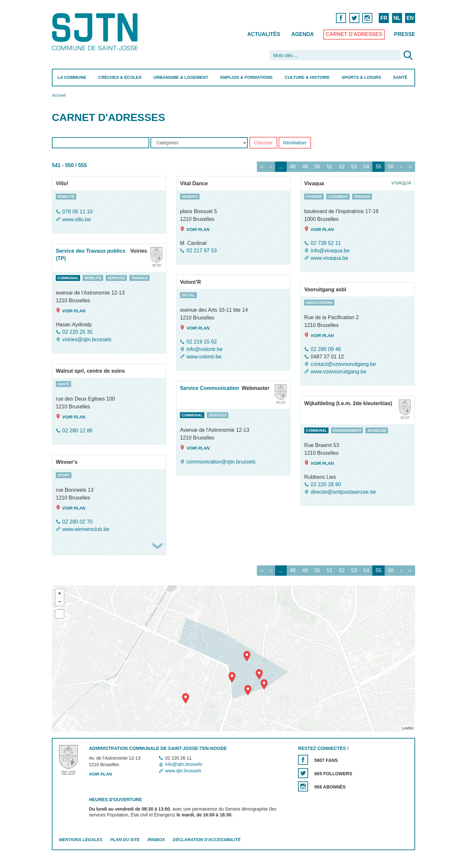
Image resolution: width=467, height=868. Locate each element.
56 (391, 167)
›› (410, 167)
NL (397, 18)
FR (384, 18)
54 (366, 167)
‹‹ (262, 167)
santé (63, 384)
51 (329, 167)
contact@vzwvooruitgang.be (343, 364)
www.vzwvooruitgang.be (339, 372)
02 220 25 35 (77, 332)
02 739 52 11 (326, 243)
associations (319, 303)
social (188, 295)
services (116, 278)
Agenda (302, 34)
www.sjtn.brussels (183, 771)
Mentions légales (81, 840)
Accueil (59, 95)
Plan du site (125, 840)
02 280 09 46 (326, 349)
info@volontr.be (204, 349)
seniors (190, 197)
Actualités (264, 34)
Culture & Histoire (307, 77)
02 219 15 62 (202, 342)
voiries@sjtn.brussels (87, 339)
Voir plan (195, 229)
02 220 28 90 (326, 484)
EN (410, 18)
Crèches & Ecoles (120, 77)
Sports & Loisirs (361, 77)
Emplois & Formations (246, 77)
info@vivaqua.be (330, 251)
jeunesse (377, 430)
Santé (400, 77)
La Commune (72, 77)
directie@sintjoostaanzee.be (343, 492)
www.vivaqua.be (329, 258)
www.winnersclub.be (86, 529)
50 (317, 167)
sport (64, 475)
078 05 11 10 (77, 212)
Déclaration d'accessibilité (207, 840)
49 (305, 167)
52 (342, 167)
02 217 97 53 (202, 251)
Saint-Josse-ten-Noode (96, 32)
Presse (405, 34)
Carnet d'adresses (354, 34)
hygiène (314, 197)
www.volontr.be (204, 357)
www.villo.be (77, 219)
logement (338, 197)
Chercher (263, 143)
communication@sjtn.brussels (221, 462)
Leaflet (408, 728)
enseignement (347, 430)
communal (68, 278)
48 (293, 167)
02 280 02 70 (77, 522)
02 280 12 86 (77, 431)
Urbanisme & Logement (181, 77)
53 (354, 167)
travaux (362, 197)
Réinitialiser (295, 143)
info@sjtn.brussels (184, 765)
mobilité (66, 197)
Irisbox (156, 840)
